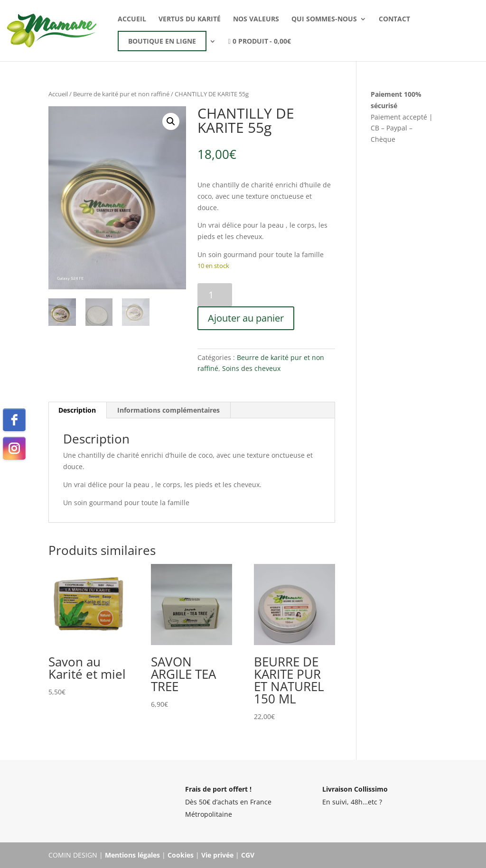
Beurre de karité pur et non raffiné (121, 94)
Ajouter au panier (246, 318)
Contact (394, 19)
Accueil (132, 19)
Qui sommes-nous (324, 19)
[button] (171, 121)
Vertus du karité (190, 19)
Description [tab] (77, 410)
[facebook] (14, 420)
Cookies (181, 855)
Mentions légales (132, 855)
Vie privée (217, 855)
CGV (248, 855)
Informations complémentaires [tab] (168, 410)
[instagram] (14, 448)
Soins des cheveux (251, 368)
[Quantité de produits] (215, 295)
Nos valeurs (256, 19)
